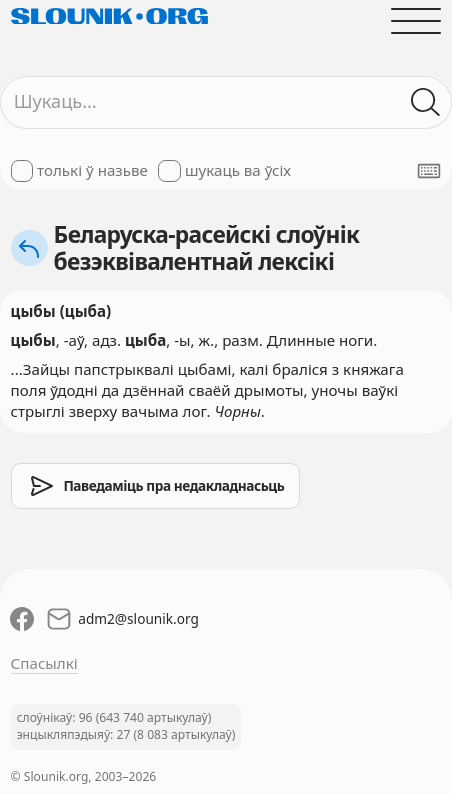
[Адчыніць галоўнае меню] (416, 20)
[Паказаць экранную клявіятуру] (429, 171)
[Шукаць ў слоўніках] (426, 102)
